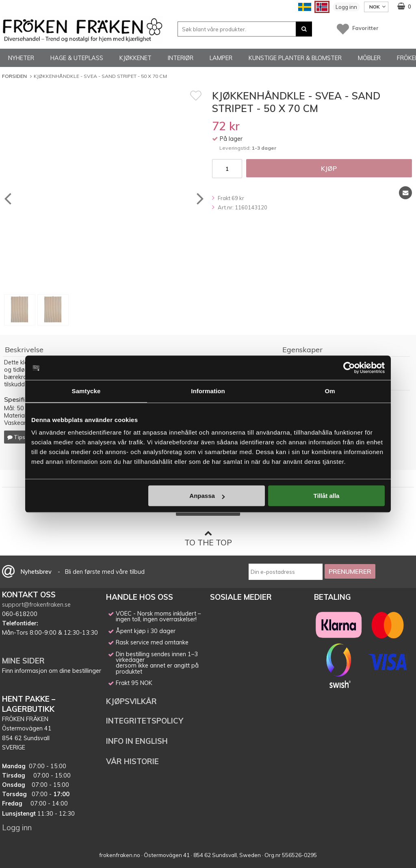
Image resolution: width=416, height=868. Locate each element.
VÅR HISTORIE (132, 761)
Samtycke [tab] (86, 391)
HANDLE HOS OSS (140, 597)
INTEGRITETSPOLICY (145, 721)
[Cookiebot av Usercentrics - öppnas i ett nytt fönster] (349, 368)
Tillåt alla (326, 496)
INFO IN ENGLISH (137, 741)
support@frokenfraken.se (36, 605)
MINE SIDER (23, 661)
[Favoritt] (196, 95)
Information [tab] (208, 391)
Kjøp (329, 168)
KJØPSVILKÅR (131, 701)
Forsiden (14, 76)
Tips (16, 437)
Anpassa (207, 496)
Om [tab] (330, 391)
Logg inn (346, 7)
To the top (208, 538)
